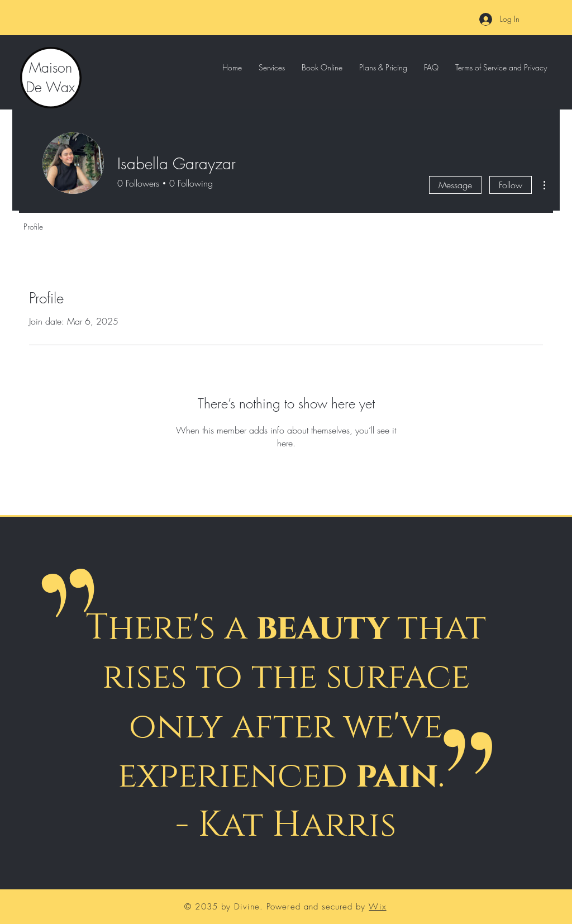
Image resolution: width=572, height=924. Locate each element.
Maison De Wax (50, 77)
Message (455, 185)
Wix (377, 907)
